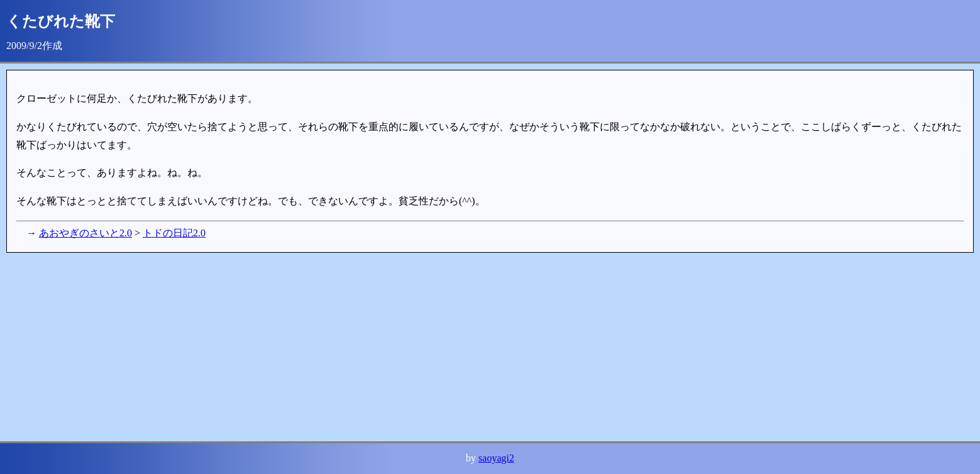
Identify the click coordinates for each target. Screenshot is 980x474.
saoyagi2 (496, 458)
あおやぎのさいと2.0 (85, 233)
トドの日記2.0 (174, 233)
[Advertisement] (383, 347)
